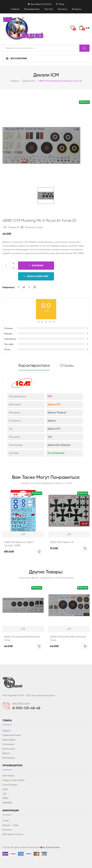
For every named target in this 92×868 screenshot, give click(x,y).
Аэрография (9, 740)
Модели (6, 731)
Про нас (49, 9)
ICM (50, 396)
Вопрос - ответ (11, 825)
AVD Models (8, 776)
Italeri (5, 789)
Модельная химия (12, 735)
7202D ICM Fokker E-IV (62, 542)
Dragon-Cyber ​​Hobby (13, 780)
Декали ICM (29, 81)
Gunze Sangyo (10, 785)
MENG (6, 798)
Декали (6, 753)
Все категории (16, 58)
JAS (4, 794)
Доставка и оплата (40, 4)
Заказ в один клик (36, 276)
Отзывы (12, 227)
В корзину (36, 266)
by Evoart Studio (51, 847)
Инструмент (9, 744)
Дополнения (9, 749)
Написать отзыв (32, 227)
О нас (6, 821)
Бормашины (9, 758)
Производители (32, 9)
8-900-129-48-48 (26, 708)
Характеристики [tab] (34, 366)
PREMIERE (7, 803)
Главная (15, 9)
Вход (60, 4)
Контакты (63, 9)
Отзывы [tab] (67, 366)
